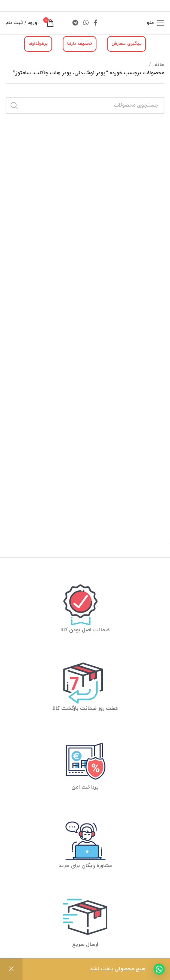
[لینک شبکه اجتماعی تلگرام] (75, 23)
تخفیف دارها (80, 44)
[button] (159, 969)
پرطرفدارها (38, 44)
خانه (159, 65)
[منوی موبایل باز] (156, 23)
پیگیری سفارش (126, 44)
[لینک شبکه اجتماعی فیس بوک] (96, 23)
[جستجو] (85, 105)
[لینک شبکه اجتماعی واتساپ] (86, 23)
